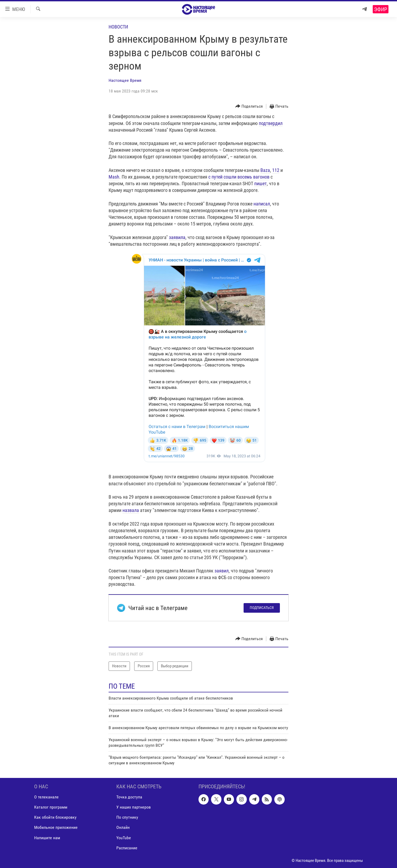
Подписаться (262, 608)
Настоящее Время (125, 80)
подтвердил (271, 123)
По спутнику (127, 817)
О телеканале (46, 797)
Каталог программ (51, 807)
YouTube (124, 837)
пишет (261, 183)
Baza (265, 170)
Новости (118, 27)
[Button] (249, 106)
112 (276, 170)
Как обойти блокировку (55, 817)
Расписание (127, 848)
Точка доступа (129, 797)
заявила (177, 237)
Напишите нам (47, 837)
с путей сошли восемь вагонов (239, 177)
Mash (114, 177)
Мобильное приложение (56, 827)
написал (262, 204)
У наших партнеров (134, 807)
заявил (222, 571)
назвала (131, 510)
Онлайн (123, 827)
